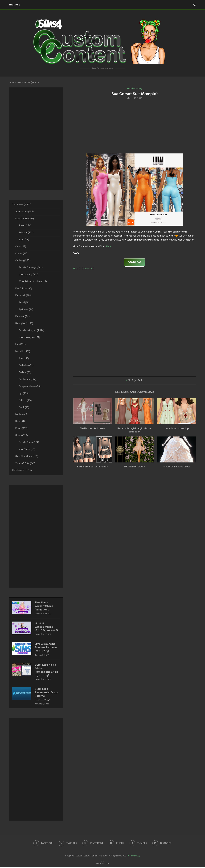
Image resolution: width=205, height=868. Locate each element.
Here (109, 247)
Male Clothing (28, 275)
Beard (24, 302)
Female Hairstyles (31, 330)
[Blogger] (162, 844)
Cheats (21, 254)
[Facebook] (43, 844)
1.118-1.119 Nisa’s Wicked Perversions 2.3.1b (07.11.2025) (46, 670)
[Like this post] (129, 380)
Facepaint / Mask (30, 386)
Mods (21, 414)
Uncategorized (22, 470)
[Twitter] (68, 844)
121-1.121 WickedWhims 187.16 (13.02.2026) (46, 627)
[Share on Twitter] (135, 380)
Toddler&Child (25, 463)
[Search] (195, 5)
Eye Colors (24, 288)
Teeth (24, 407)
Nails (20, 421)
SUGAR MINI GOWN (134, 467)
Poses (21, 428)
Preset (25, 225)
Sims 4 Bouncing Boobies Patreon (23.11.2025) (46, 648)
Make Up (23, 351)
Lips (24, 393)
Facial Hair (23, 295)
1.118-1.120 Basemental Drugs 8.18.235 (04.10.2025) (47, 695)
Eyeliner (25, 372)
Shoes (22, 435)
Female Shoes (29, 442)
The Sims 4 (14, 5)
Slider (24, 240)
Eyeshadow (27, 379)
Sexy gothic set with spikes (92, 467)
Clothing (23, 260)
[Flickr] (117, 844)
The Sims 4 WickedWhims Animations (44, 606)
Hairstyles (24, 323)
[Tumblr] (139, 844)
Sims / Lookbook (27, 456)
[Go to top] (102, 864)
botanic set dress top (177, 429)
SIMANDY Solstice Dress (177, 467)
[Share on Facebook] (132, 380)
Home (12, 82)
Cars (21, 246)
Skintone (26, 233)
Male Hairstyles (29, 337)
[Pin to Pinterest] (139, 380)
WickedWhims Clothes (33, 281)
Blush (24, 358)
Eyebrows (26, 309)
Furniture (23, 316)
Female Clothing (31, 267)
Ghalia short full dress (92, 429)
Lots (20, 344)
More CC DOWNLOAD (84, 269)
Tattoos (25, 400)
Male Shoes (27, 449)
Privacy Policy (133, 856)
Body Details (25, 219)
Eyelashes (26, 365)
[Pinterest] (93, 844)
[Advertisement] (135, 126)
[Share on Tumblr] (142, 380)
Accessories (25, 212)
